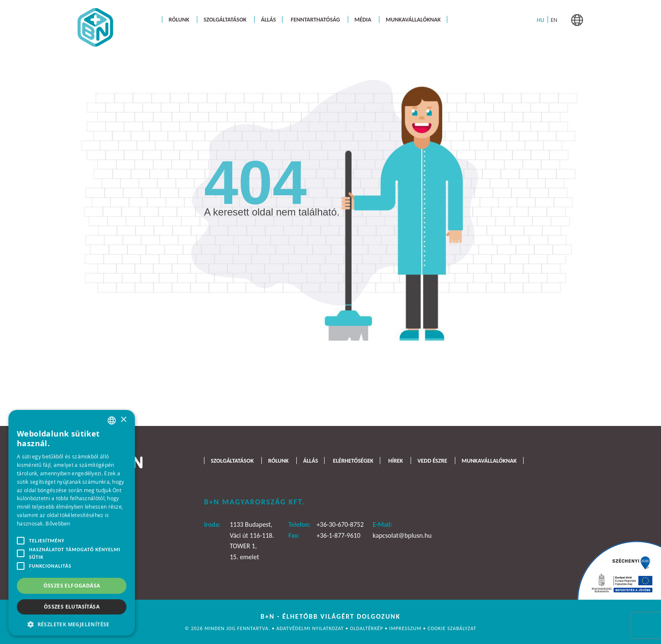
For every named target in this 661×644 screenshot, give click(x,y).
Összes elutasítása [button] (72, 607)
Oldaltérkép (367, 628)
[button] (72, 624)
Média (363, 19)
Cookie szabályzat (452, 628)
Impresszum (406, 628)
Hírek (396, 460)
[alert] (72, 523)
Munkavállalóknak (413, 19)
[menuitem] (540, 20)
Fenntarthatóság (316, 19)
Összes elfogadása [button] (72, 586)
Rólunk (179, 19)
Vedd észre (432, 460)
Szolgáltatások (225, 19)
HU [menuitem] (540, 20)
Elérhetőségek (353, 460)
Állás (268, 19)
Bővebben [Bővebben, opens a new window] (58, 523)
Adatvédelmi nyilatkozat (311, 628)
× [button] (123, 420)
